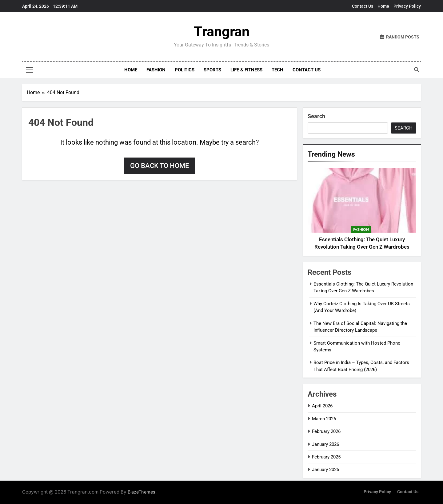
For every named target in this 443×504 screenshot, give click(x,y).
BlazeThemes (142, 492)
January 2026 (325, 444)
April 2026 (322, 406)
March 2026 (324, 419)
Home (383, 6)
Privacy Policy (407, 6)
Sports (212, 70)
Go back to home (160, 166)
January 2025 (325, 470)
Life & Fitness (246, 70)
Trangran (222, 32)
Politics (185, 70)
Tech (277, 70)
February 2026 (326, 431)
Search (316, 116)
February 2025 (326, 457)
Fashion (156, 70)
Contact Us (363, 6)
